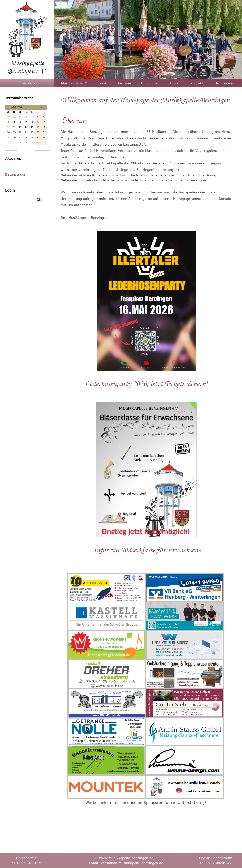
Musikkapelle (72, 83)
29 (20, 117)
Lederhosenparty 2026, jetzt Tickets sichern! (146, 384)
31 (44, 137)
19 (14, 132)
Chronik (101, 83)
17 (44, 127)
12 (14, 127)
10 (44, 122)
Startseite (27, 83)
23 (38, 132)
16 (38, 127)
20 (20, 132)
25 (8, 137)
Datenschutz (15, 175)
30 (26, 117)
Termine (124, 83)
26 (14, 137)
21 (26, 132)
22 (32, 132)
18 (8, 132)
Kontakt (197, 83)
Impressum (225, 83)
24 (44, 132)
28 (14, 117)
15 (32, 127)
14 (26, 127)
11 (8, 127)
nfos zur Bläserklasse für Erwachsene (149, 550)
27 (8, 117)
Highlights (149, 83)
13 (20, 127)
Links (174, 83)
